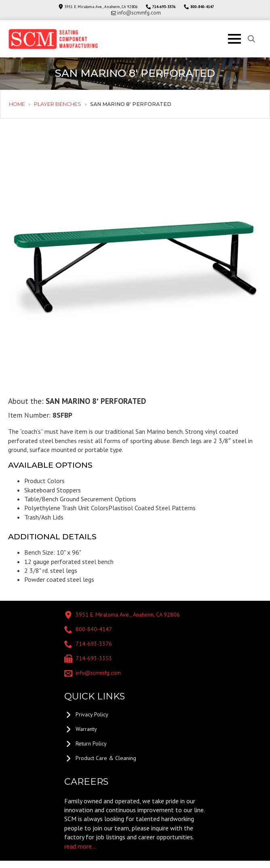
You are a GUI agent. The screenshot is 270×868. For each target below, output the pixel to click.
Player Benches (58, 104)
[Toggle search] (251, 39)
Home (17, 104)
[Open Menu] (234, 39)
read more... (80, 846)
